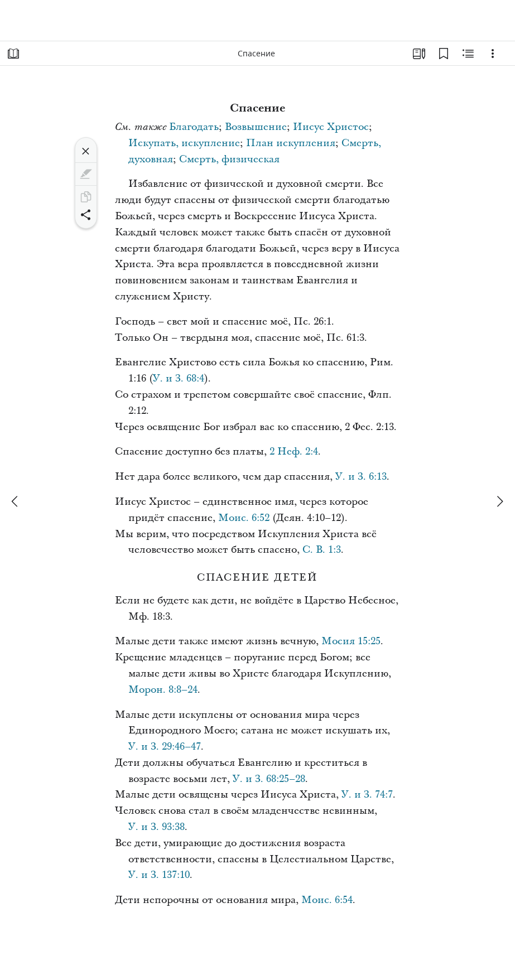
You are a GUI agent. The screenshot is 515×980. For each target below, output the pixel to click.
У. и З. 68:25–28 (269, 779)
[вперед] (499, 501)
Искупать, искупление (184, 143)
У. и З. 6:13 (361, 477)
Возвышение (256, 127)
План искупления (291, 143)
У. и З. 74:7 (367, 795)
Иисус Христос (331, 127)
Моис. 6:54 (327, 900)
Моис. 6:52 (244, 518)
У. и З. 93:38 (157, 827)
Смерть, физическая (229, 159)
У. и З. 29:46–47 (165, 747)
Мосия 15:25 (351, 641)
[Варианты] (493, 54)
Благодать (194, 127)
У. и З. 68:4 (179, 378)
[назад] (16, 501)
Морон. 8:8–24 (163, 690)
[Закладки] (444, 54)
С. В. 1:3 (322, 550)
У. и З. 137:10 (159, 875)
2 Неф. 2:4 (294, 452)
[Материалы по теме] (468, 54)
